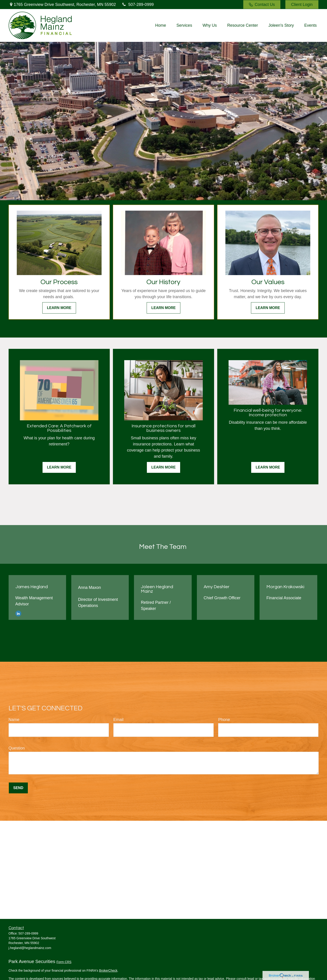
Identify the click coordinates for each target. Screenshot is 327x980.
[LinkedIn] (18, 613)
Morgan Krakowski (285, 587)
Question (17, 748)
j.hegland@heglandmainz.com (30, 948)
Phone (224, 720)
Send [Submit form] (18, 788)
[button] (161, 26)
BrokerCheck (108, 970)
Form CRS (64, 962)
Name (14, 720)
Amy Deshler (217, 587)
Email (118, 720)
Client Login (302, 5)
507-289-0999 (138, 5)
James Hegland (32, 587)
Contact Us (262, 5)
